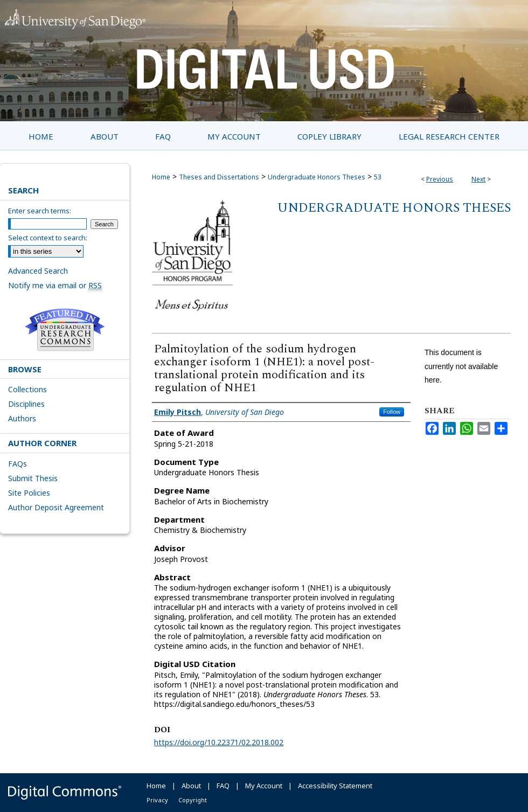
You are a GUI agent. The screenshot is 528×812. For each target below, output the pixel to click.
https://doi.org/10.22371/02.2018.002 (219, 742)
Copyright (193, 800)
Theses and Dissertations (219, 177)
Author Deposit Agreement (56, 507)
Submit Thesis (33, 478)
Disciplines (26, 404)
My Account (264, 786)
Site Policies (29, 493)
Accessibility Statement (335, 786)
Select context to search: (48, 238)
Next (478, 179)
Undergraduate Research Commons (65, 330)
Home (161, 177)
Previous (440, 179)
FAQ (223, 786)
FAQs (18, 464)
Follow (392, 412)
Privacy (157, 800)
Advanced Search (38, 271)
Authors (22, 418)
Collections (27, 389)
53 (378, 177)
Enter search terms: (40, 211)
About (191, 786)
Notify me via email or (55, 285)
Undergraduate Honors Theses (317, 177)
